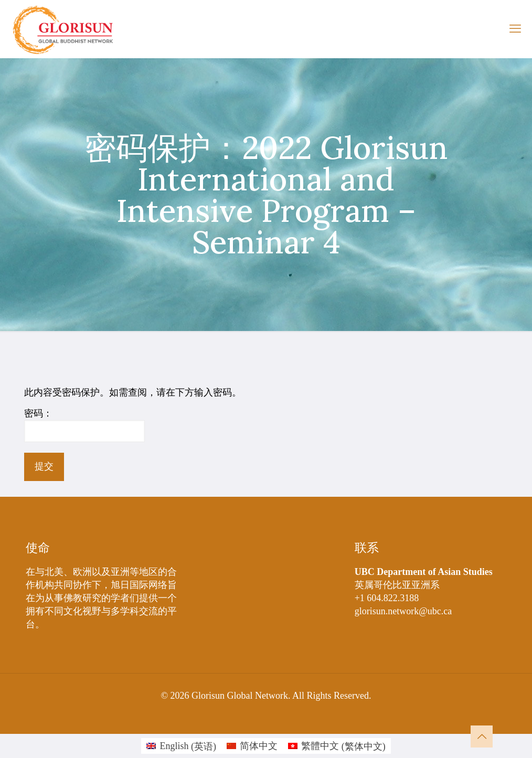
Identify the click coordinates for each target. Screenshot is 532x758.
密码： (84, 425)
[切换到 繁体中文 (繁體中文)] (337, 746)
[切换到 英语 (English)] (181, 746)
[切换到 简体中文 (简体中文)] (252, 746)
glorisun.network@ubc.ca (403, 611)
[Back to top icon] (482, 736)
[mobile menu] (515, 29)
